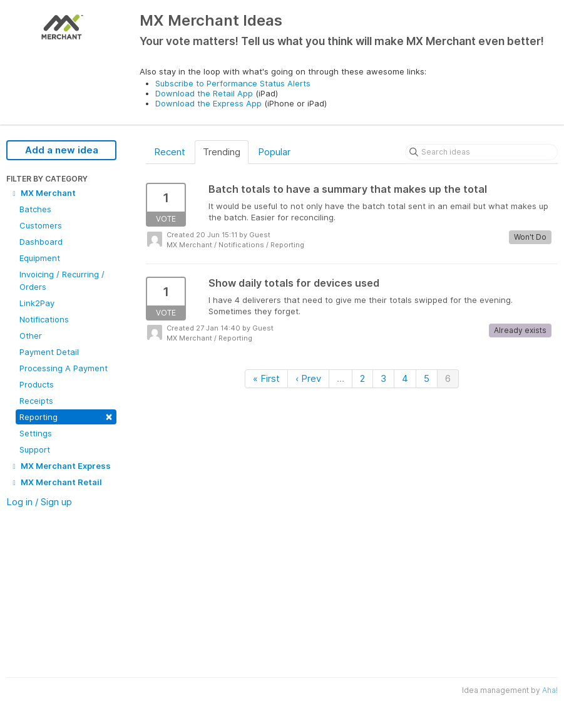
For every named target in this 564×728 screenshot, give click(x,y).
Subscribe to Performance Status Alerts (233, 83)
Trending (222, 152)
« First (266, 378)
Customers (41, 225)
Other (31, 336)
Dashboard (41, 242)
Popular (274, 152)
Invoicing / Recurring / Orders (62, 280)
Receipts (36, 401)
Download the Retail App (204, 93)
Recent (170, 152)
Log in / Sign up (39, 502)
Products (37, 384)
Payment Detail (49, 352)
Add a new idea (62, 150)
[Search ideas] (481, 152)
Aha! (550, 690)
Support (35, 449)
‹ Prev (308, 378)
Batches (35, 209)
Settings (36, 433)
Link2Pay (37, 303)
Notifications (44, 319)
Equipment (40, 258)
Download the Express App (208, 103)
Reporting (66, 416)
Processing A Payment (64, 368)
